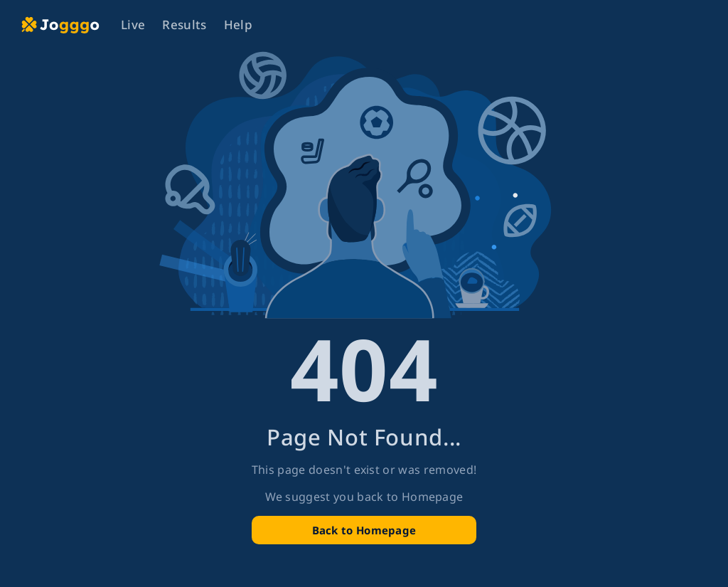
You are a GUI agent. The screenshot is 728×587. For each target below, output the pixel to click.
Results (184, 25)
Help (238, 25)
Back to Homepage (364, 530)
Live (133, 25)
